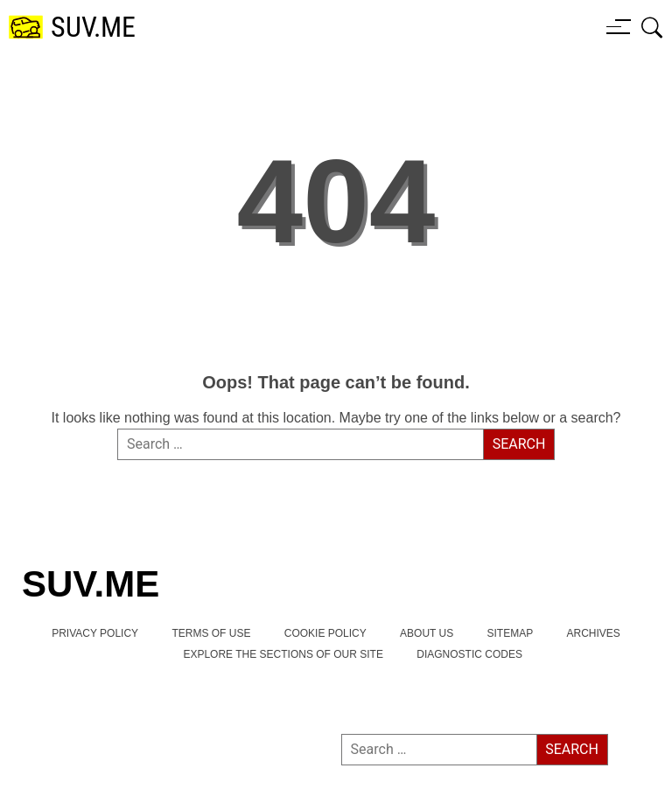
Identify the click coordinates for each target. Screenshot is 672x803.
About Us (427, 633)
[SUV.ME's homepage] (72, 28)
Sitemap (511, 633)
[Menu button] (619, 26)
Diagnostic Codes (469, 654)
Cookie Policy (325, 633)
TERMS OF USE (211, 633)
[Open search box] (652, 27)
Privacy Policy (95, 633)
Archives (594, 633)
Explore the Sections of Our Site (283, 654)
